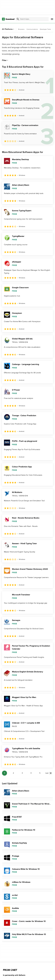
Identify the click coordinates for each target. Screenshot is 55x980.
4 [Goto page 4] (31, 773)
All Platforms (8, 29)
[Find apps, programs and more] (32, 19)
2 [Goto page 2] (13, 773)
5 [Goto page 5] (40, 773)
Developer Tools (45, 29)
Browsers (21, 29)
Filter (5, 60)
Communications (32, 29)
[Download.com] (8, 19)
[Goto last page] (48, 773)
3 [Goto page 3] (22, 773)
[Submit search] (18, 19)
